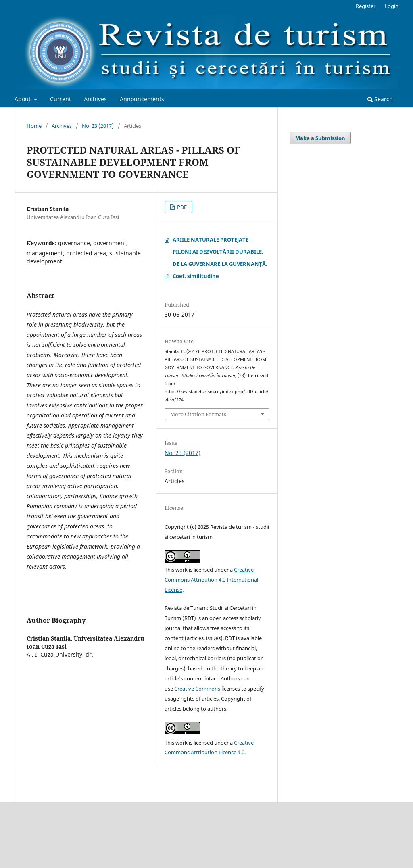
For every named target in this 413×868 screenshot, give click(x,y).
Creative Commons (197, 689)
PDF (181, 207)
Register (366, 6)
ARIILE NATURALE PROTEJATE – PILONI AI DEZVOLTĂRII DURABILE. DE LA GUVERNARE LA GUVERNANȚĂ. (220, 252)
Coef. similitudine (196, 276)
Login (392, 6)
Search (380, 99)
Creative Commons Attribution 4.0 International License (211, 580)
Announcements (142, 99)
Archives (95, 99)
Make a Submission (320, 138)
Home (34, 126)
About (23, 99)
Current (60, 99)
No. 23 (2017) (98, 126)
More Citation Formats (198, 414)
